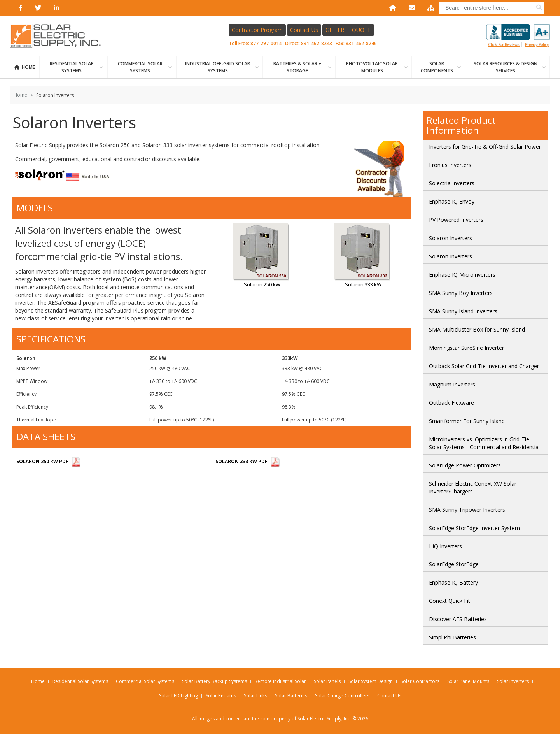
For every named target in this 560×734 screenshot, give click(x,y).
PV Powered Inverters (456, 220)
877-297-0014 (266, 43)
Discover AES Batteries (458, 619)
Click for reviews (518, 35)
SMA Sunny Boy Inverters (461, 293)
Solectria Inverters (452, 183)
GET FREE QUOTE (348, 30)
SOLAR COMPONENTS (437, 67)
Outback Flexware (451, 403)
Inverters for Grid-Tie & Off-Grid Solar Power (485, 147)
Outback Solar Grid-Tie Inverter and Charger (484, 366)
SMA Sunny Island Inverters (463, 311)
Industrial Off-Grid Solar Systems (218, 67)
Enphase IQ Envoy (452, 201)
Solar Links (255, 696)
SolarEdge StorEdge (454, 564)
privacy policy (537, 44)
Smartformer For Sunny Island (467, 421)
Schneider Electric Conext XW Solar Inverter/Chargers (473, 487)
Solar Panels (327, 681)
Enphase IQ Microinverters (462, 275)
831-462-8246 (361, 43)
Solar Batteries (291, 696)
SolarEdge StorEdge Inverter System (474, 528)
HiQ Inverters (445, 546)
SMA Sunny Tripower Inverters (467, 510)
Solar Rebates (221, 696)
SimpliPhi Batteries (452, 637)
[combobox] (492, 8)
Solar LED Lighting (178, 696)
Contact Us (304, 30)
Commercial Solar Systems (140, 67)
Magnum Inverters (452, 384)
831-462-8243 (317, 43)
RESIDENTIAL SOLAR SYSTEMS (72, 67)
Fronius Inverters (450, 165)
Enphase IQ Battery (453, 582)
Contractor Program (257, 30)
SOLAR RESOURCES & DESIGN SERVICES (506, 67)
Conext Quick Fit (450, 601)
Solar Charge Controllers (342, 696)
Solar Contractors (420, 681)
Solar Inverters (513, 681)
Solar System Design (371, 681)
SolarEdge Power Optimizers (465, 465)
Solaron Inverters (451, 238)
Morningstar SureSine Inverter (466, 348)
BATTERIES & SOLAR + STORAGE (297, 67)
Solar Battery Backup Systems (214, 681)
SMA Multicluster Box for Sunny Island (477, 329)
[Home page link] (59, 36)
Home (28, 67)
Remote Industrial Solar (280, 681)
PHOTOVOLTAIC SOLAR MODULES (372, 67)
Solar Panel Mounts (468, 681)
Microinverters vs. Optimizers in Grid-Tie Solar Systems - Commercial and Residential (484, 443)
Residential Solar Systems (80, 681)
